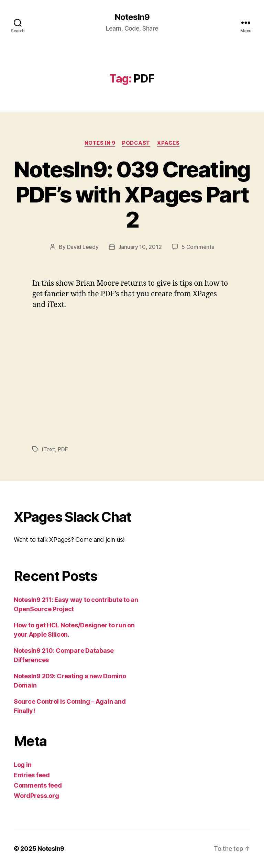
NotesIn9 (132, 17)
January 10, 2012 (140, 247)
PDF (63, 449)
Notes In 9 (100, 143)
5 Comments (198, 247)
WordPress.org (36, 796)
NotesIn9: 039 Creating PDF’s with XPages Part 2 (132, 194)
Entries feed (32, 775)
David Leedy (83, 247)
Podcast (136, 143)
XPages (168, 143)
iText (48, 449)
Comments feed (38, 785)
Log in (23, 765)
